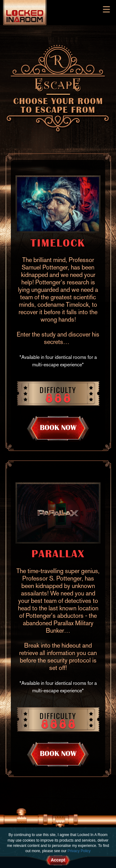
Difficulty (58, 390)
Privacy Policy (79, 851)
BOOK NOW (58, 427)
